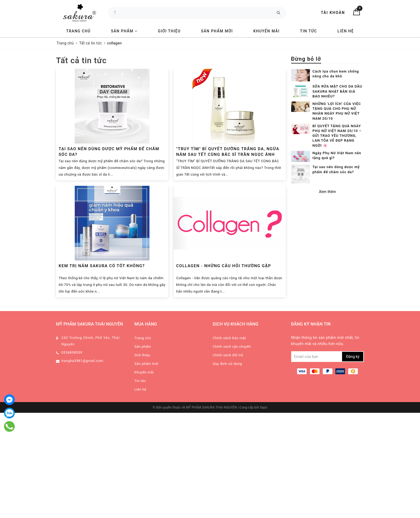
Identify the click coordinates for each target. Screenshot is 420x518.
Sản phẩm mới (217, 31)
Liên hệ (346, 31)
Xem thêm (328, 192)
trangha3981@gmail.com (82, 361)
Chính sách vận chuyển (232, 347)
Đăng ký (353, 357)
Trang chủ (78, 31)
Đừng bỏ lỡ (306, 59)
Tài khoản (333, 13)
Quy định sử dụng (227, 364)
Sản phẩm (124, 31)
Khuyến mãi (267, 31)
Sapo (264, 407)
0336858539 (72, 352)
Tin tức (309, 31)
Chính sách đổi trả (228, 355)
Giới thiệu (169, 31)
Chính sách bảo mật (229, 338)
